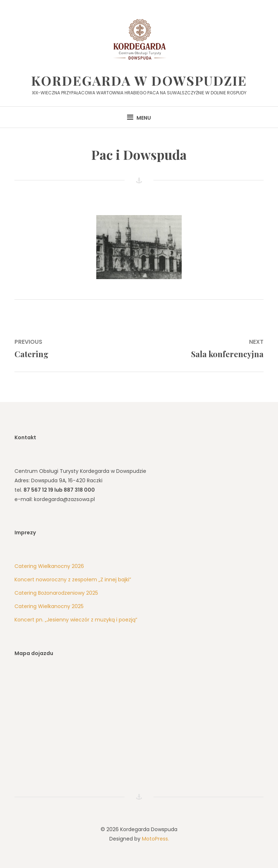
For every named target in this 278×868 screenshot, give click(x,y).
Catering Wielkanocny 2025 (49, 606)
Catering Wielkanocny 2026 (49, 566)
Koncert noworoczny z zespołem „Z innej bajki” (73, 580)
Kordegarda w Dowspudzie (139, 80)
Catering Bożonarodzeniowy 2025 (56, 593)
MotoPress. (155, 839)
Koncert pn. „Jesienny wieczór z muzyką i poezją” (76, 620)
